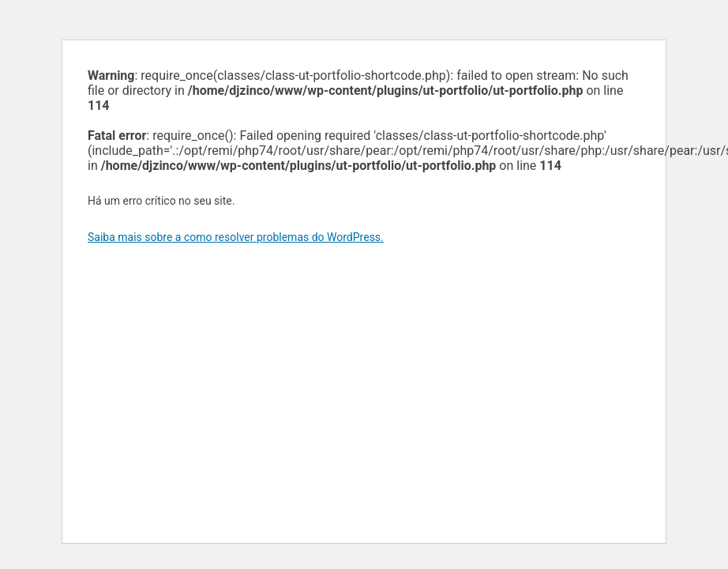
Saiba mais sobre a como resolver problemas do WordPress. (236, 237)
